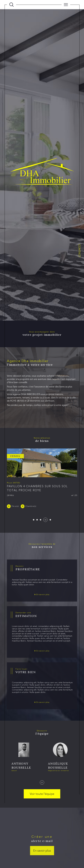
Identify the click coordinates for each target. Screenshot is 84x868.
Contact (79, 251)
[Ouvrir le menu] (66, 5)
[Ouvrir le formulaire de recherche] (12, 5)
